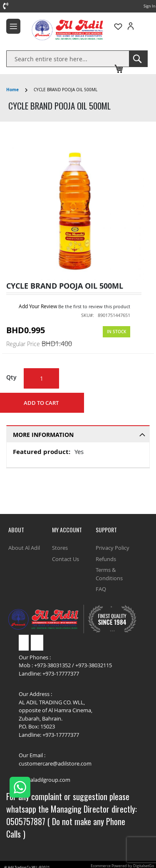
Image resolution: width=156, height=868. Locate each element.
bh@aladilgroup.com (45, 780)
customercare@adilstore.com (55, 763)
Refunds (106, 559)
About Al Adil (24, 548)
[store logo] (53, 30)
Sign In (150, 6)
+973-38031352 (52, 665)
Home (12, 90)
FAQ (101, 589)
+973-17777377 (61, 673)
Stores (60, 548)
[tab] (78, 434)
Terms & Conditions (109, 574)
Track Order (124, 57)
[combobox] (68, 59)
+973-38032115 (94, 665)
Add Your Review (38, 306)
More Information (43, 435)
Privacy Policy (113, 548)
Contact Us (66, 559)
